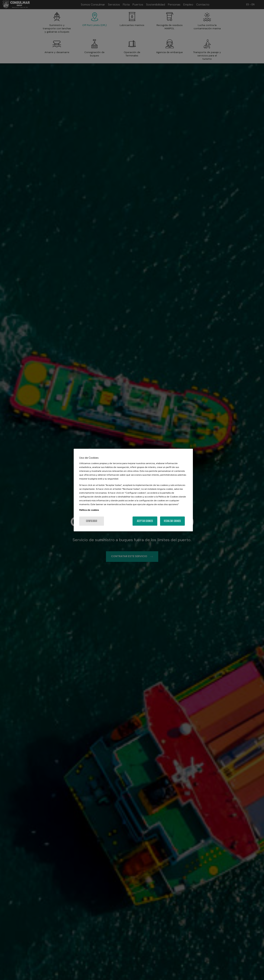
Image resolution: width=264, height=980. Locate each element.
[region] (133, 490)
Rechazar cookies (172, 521)
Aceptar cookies (145, 521)
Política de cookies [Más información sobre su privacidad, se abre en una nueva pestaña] (89, 510)
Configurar (92, 521)
